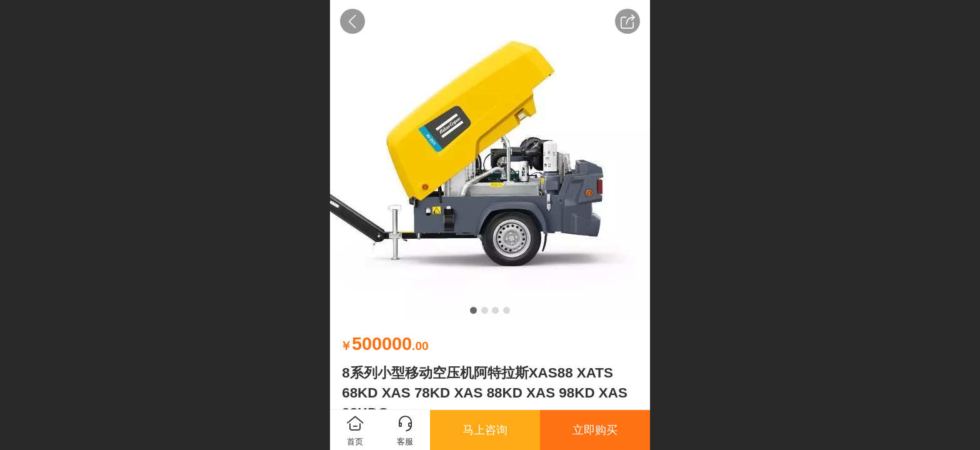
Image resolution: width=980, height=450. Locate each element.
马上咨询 (485, 430)
